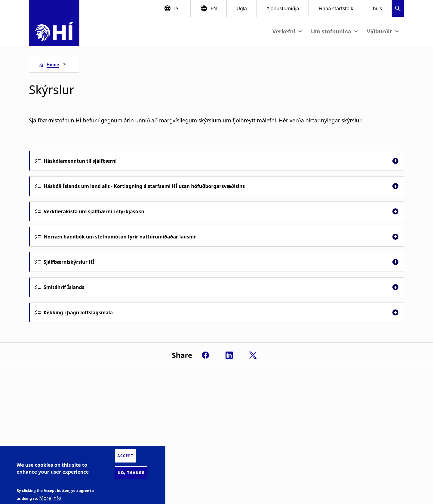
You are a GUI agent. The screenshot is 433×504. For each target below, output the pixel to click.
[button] (398, 9)
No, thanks (131, 473)
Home (53, 65)
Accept (125, 456)
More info (50, 498)
